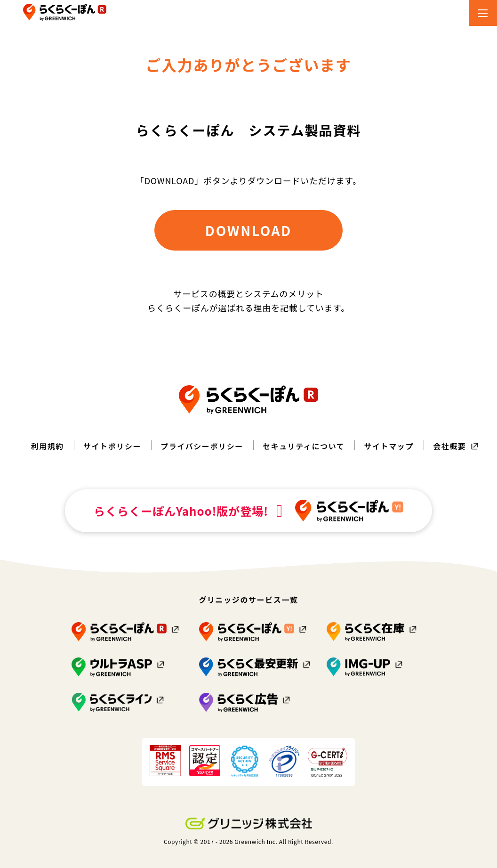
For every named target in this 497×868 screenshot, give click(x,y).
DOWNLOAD (248, 230)
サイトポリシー (112, 446)
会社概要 (449, 446)
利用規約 (48, 446)
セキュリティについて (304, 446)
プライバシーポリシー (202, 446)
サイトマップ (389, 446)
